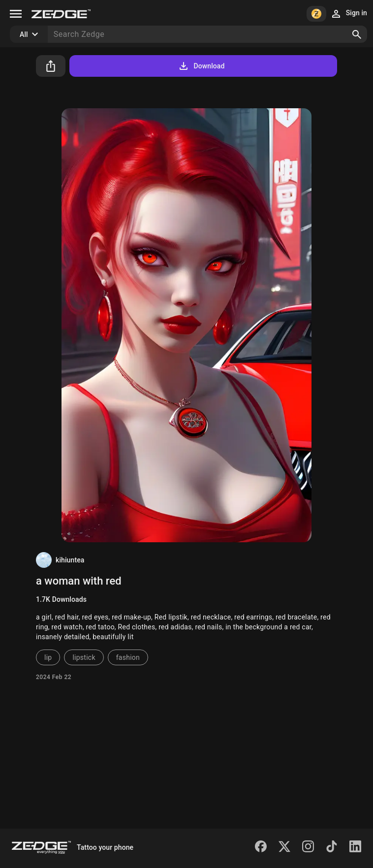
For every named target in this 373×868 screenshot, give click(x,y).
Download (201, 66)
